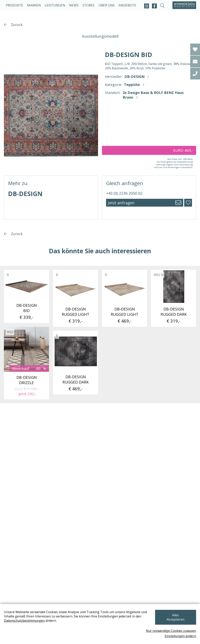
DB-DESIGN (134, 77)
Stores (88, 5)
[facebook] (154, 6)
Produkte (15, 5)
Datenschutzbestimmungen (24, 623)
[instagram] (147, 6)
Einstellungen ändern (180, 636)
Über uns (107, 5)
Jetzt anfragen (121, 203)
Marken (34, 5)
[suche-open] (162, 6)
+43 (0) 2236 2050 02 (124, 193)
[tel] (195, 74)
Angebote (127, 5)
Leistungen (55, 5)
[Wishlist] (195, 49)
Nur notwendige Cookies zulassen (171, 631)
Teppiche (132, 85)
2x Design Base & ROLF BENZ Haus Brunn (153, 95)
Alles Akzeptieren (175, 617)
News (74, 5)
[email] (195, 62)
